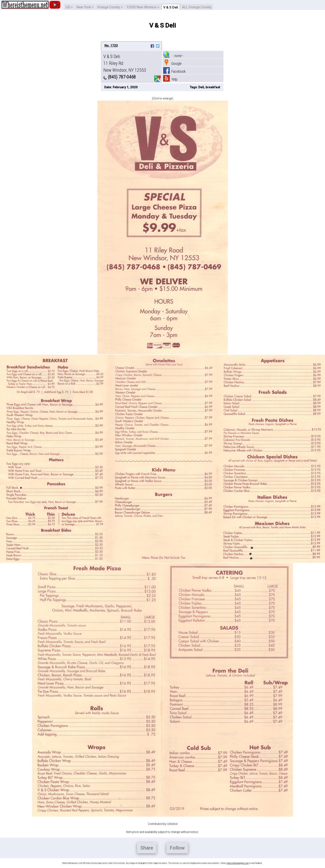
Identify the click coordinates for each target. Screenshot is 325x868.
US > (69, 7)
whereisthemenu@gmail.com (238, 863)
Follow (177, 848)
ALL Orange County (197, 7)
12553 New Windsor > (143, 7)
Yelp (170, 79)
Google (172, 64)
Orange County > (110, 7)
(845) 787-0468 (120, 77)
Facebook (174, 71)
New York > (85, 7)
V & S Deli (171, 7)
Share (147, 848)
